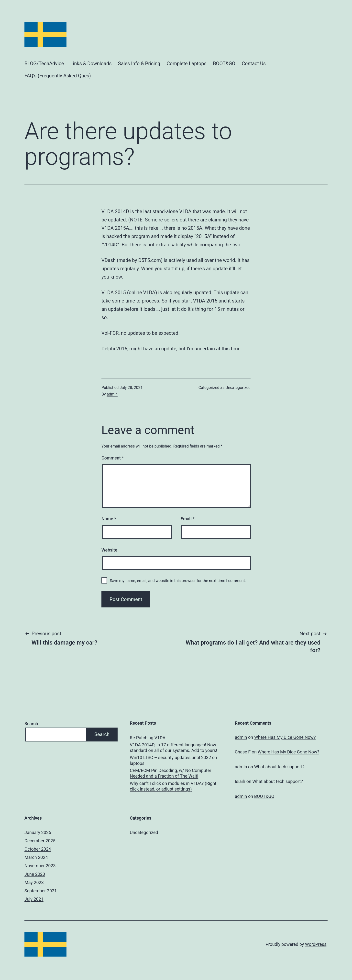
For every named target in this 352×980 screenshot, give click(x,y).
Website (109, 550)
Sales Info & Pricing (139, 63)
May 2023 (34, 882)
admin (112, 394)
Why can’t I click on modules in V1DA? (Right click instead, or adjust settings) (173, 786)
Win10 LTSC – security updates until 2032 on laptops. (173, 760)
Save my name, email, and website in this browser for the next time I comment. (178, 581)
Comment (113, 458)
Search (31, 724)
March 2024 (36, 857)
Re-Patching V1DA (148, 738)
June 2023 (35, 874)
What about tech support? (279, 767)
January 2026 (38, 832)
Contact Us (254, 63)
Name (109, 519)
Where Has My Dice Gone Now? (285, 737)
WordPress (316, 944)
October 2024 (38, 849)
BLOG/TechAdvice (44, 63)
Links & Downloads (91, 63)
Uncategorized (238, 388)
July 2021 (34, 899)
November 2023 (40, 866)
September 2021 (41, 891)
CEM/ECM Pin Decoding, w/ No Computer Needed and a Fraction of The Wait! (170, 773)
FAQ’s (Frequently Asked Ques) (58, 76)
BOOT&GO (224, 63)
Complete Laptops (187, 63)
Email (188, 519)
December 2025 (40, 841)
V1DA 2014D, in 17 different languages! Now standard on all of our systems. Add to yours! (173, 748)
